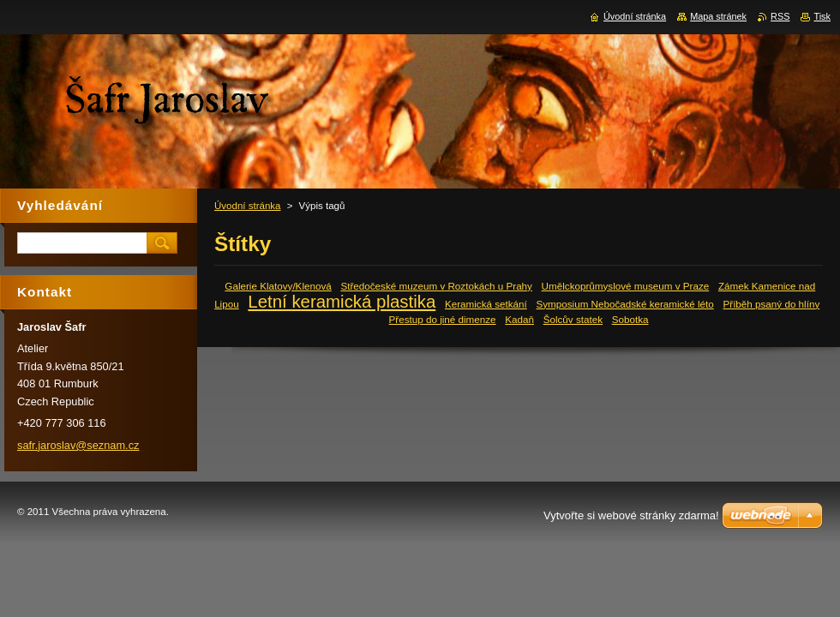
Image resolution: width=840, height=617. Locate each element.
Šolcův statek (573, 319)
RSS (780, 16)
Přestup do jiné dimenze (443, 319)
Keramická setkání (486, 304)
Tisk (822, 16)
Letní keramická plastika (342, 302)
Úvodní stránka (247, 206)
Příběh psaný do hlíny (771, 304)
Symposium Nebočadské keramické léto (624, 304)
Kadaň (519, 319)
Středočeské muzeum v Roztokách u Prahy (436, 286)
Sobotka (630, 319)
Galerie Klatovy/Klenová (278, 286)
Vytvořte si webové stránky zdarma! (631, 515)
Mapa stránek (718, 16)
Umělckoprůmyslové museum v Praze (626, 286)
